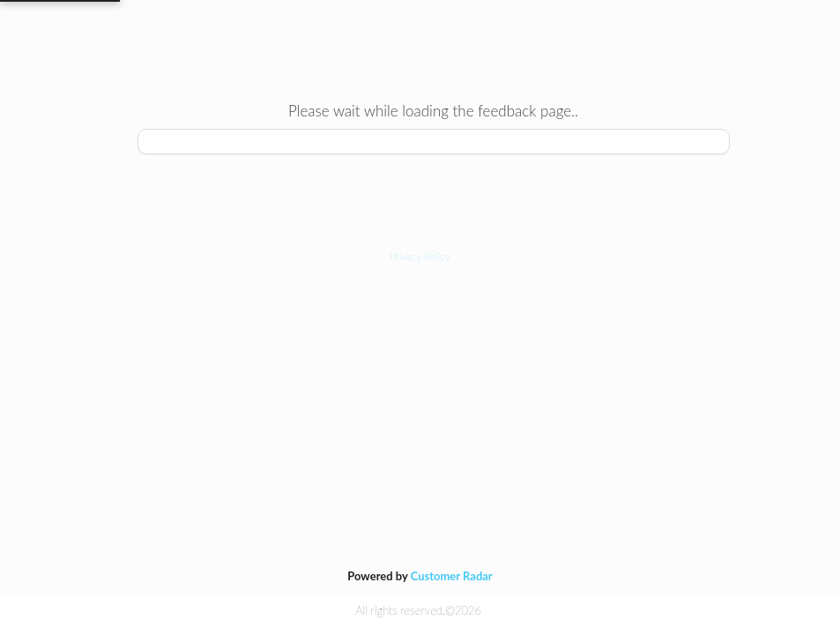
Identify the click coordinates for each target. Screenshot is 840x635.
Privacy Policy (420, 256)
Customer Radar (452, 576)
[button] (420, 256)
